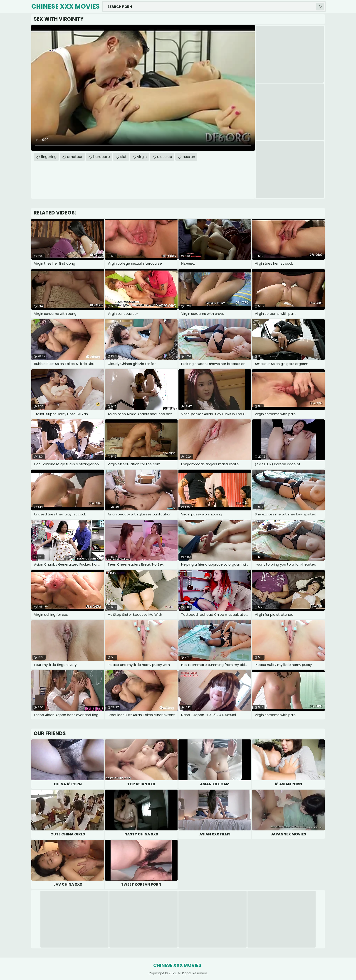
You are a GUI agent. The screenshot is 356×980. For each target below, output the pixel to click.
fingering (49, 157)
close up (165, 157)
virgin (142, 157)
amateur (75, 157)
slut (124, 157)
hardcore (101, 157)
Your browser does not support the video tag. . (143, 88)
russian (189, 157)
